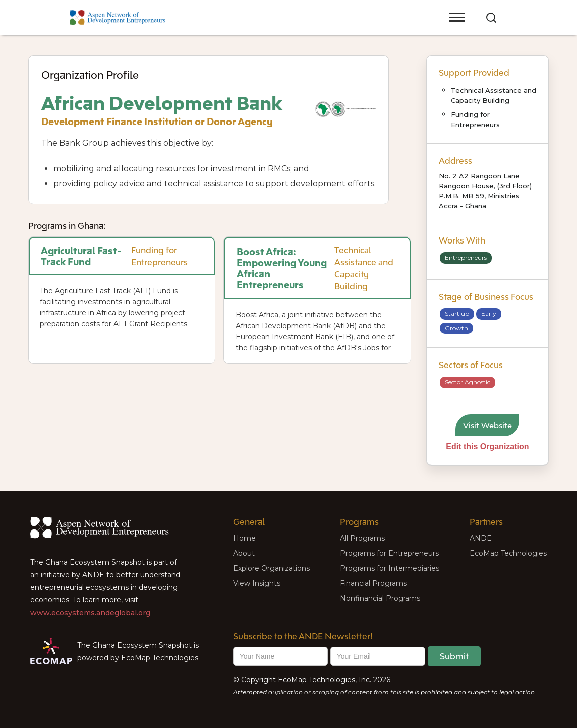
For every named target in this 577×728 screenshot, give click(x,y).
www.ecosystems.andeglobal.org (90, 613)
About (244, 553)
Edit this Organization (487, 447)
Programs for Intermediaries (390, 568)
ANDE (481, 538)
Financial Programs (373, 583)
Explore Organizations (271, 568)
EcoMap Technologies (160, 658)
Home (244, 538)
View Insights (257, 583)
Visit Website (487, 425)
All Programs (362, 538)
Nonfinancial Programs (380, 598)
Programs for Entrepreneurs (389, 553)
